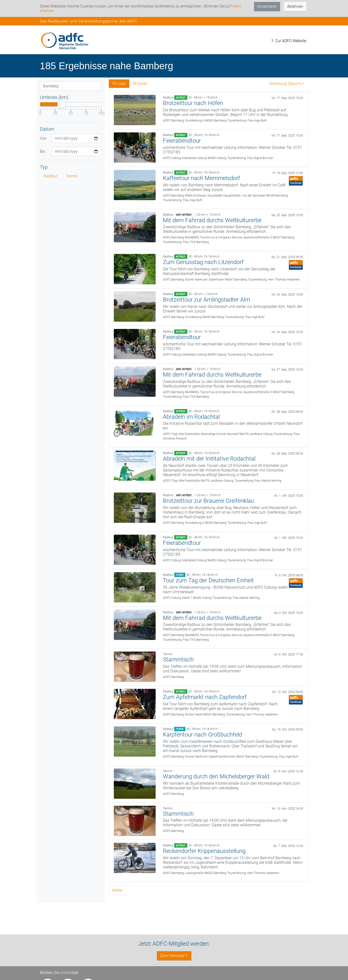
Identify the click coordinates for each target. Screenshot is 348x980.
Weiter (117, 890)
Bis (43, 151)
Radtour (51, 176)
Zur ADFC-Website (288, 41)
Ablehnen (295, 6)
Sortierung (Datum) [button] (285, 84)
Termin (72, 176)
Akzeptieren (267, 6)
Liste (119, 84)
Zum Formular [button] (174, 956)
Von (43, 138)
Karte (140, 84)
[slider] (62, 104)
